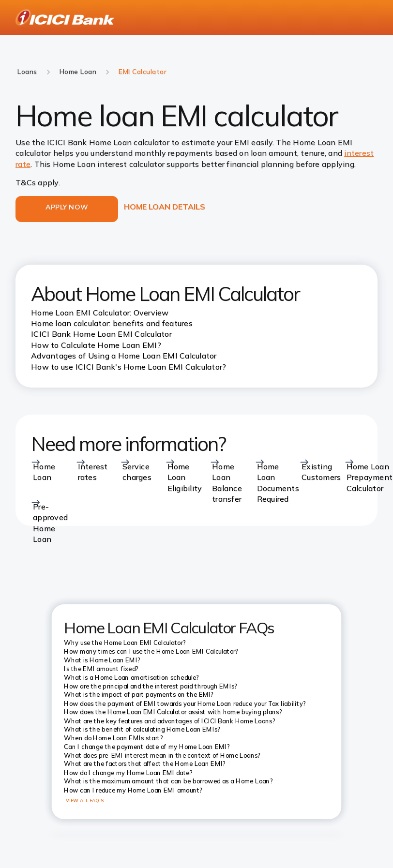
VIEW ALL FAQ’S (85, 800)
